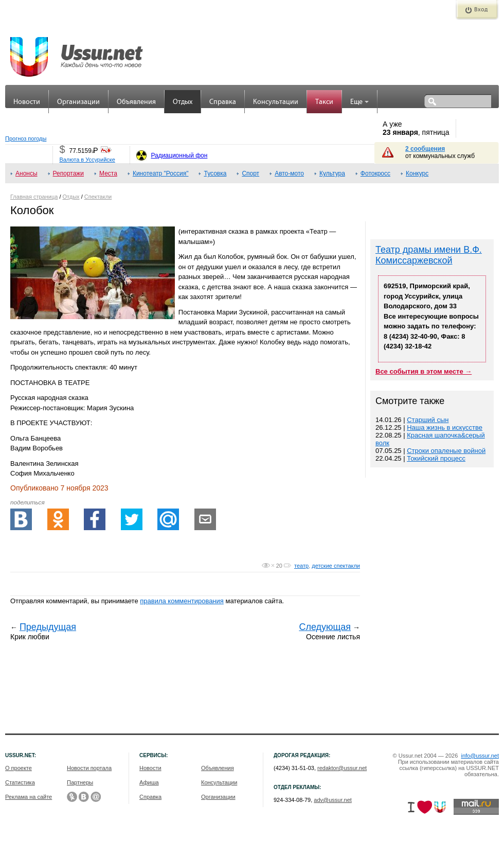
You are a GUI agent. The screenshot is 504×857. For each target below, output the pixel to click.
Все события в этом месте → (424, 371)
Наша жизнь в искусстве (445, 427)
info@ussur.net (480, 756)
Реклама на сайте (29, 797)
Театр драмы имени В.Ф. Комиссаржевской (429, 255)
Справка (223, 102)
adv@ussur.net (333, 800)
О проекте (19, 768)
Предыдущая (48, 627)
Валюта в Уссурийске (87, 160)
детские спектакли (336, 566)
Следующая (325, 627)
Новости (27, 102)
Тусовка (215, 173)
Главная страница (34, 197)
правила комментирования (182, 601)
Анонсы (26, 173)
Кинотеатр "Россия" (161, 173)
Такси (324, 102)
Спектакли (98, 197)
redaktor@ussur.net (342, 768)
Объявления (136, 102)
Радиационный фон (179, 155)
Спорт (250, 173)
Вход (481, 10)
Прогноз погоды (26, 138)
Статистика (20, 782)
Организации (78, 102)
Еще (359, 102)
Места (108, 173)
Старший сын (428, 420)
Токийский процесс (436, 458)
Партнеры (80, 782)
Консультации (276, 102)
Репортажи (69, 173)
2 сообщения (425, 149)
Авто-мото (289, 173)
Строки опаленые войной (446, 451)
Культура (332, 173)
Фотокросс (375, 173)
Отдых (183, 102)
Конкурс (417, 173)
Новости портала (89, 768)
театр (301, 566)
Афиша (149, 782)
